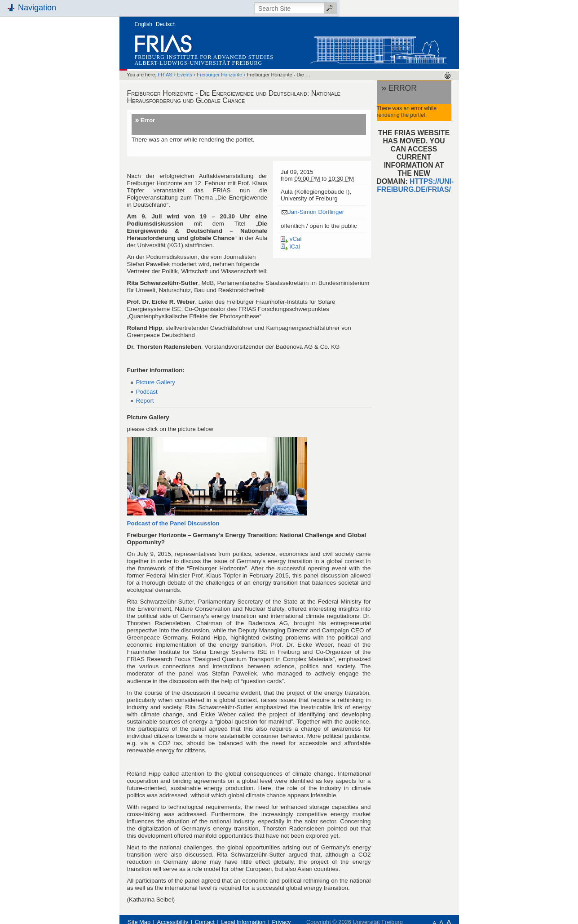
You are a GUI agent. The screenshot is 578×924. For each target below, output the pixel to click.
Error (148, 120)
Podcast (147, 392)
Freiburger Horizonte (219, 75)
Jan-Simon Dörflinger (316, 212)
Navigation (37, 8)
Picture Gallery (156, 382)
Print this (448, 75)
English (143, 24)
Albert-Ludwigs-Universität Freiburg (199, 63)
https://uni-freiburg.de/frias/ (415, 185)
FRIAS (165, 75)
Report (145, 401)
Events (185, 75)
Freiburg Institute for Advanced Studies (204, 57)
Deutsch (166, 24)
